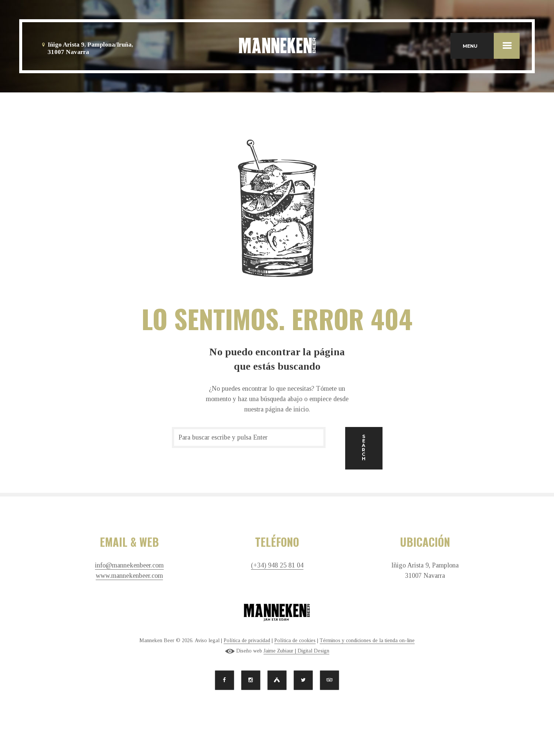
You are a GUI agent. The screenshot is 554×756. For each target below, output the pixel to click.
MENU (491, 46)
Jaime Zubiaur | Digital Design (296, 651)
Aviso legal (207, 640)
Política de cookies (295, 640)
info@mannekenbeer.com (129, 565)
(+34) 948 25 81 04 (277, 565)
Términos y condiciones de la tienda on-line (367, 640)
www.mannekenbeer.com (129, 576)
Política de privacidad (247, 640)
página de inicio (287, 409)
